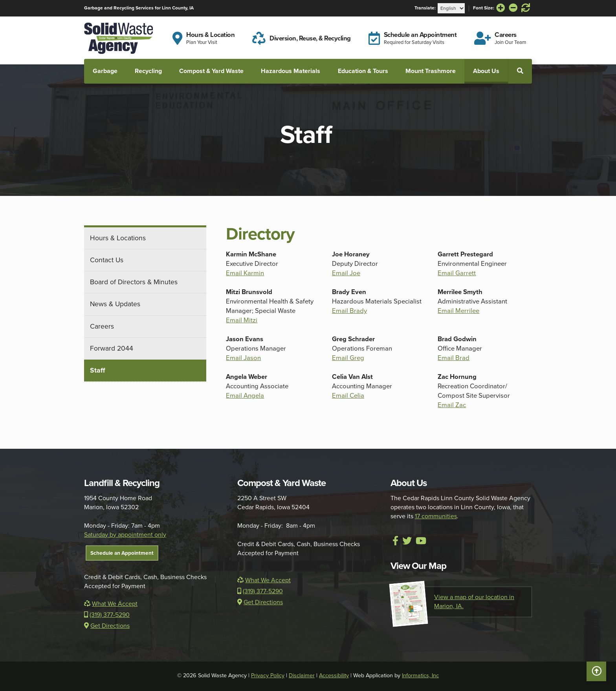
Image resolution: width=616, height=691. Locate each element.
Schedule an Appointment (122, 553)
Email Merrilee (458, 311)
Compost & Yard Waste (211, 71)
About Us (486, 71)
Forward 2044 (112, 348)
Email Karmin (245, 273)
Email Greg (348, 358)
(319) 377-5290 (107, 615)
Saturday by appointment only (125, 535)
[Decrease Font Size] (513, 8)
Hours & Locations (118, 238)
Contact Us (107, 260)
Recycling (148, 71)
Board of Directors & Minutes (134, 282)
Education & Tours (363, 71)
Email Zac (452, 405)
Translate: (425, 8)
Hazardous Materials (291, 71)
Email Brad (454, 358)
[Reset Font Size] (526, 8)
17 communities (436, 516)
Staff (98, 370)
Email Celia (348, 396)
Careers (102, 326)
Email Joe (346, 273)
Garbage (105, 71)
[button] (520, 71)
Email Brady (349, 311)
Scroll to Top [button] (596, 674)
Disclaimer (302, 675)
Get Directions (107, 626)
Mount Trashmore (431, 71)
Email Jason (243, 358)
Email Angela (245, 396)
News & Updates (115, 304)
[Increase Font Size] (500, 8)
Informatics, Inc (420, 675)
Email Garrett (457, 273)
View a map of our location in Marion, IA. (452, 602)
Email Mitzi (242, 320)
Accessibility (334, 675)
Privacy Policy (268, 675)
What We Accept (111, 604)
